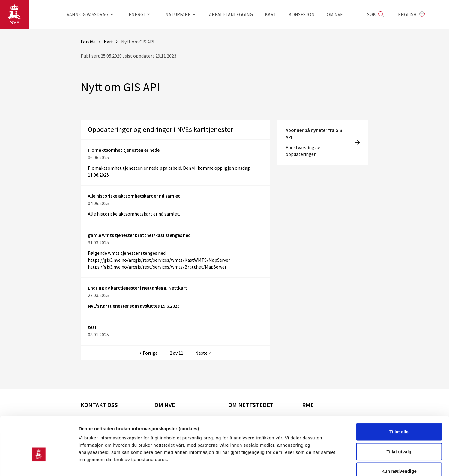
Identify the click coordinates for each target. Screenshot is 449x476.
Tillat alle (399, 397)
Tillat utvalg (399, 417)
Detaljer (319, 464)
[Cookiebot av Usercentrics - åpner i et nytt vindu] (39, 464)
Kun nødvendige (399, 437)
